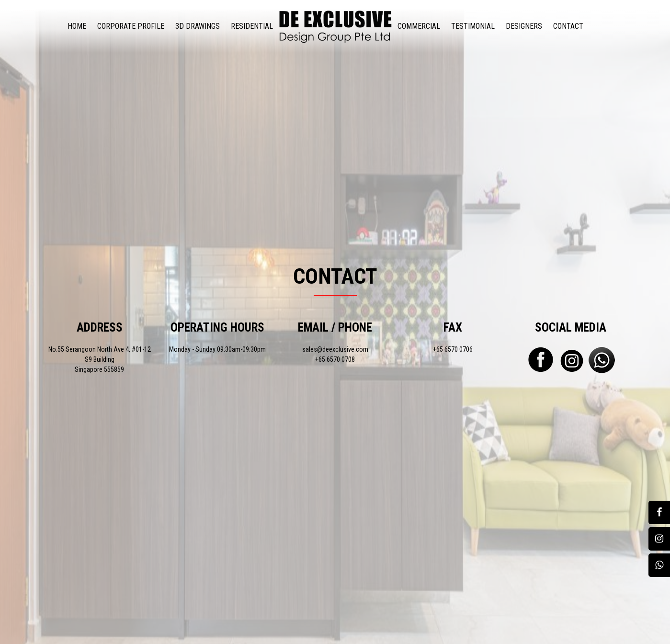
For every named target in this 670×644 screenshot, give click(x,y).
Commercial (419, 26)
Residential (252, 26)
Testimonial (473, 26)
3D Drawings (198, 26)
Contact (568, 26)
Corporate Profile (131, 26)
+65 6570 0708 (335, 359)
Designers (524, 26)
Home (77, 26)
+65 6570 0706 (453, 349)
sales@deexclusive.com (335, 349)
